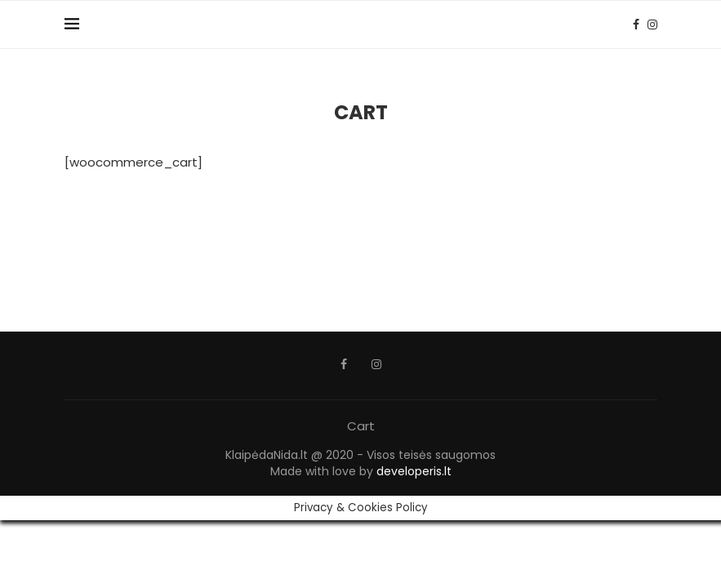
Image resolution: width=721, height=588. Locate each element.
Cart (361, 426)
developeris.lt (414, 471)
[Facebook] (636, 24)
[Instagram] (652, 24)
